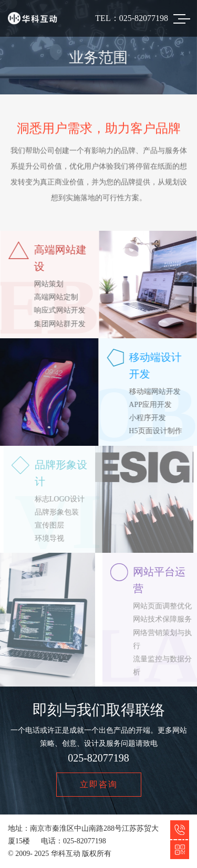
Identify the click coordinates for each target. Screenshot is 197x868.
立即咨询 (99, 785)
